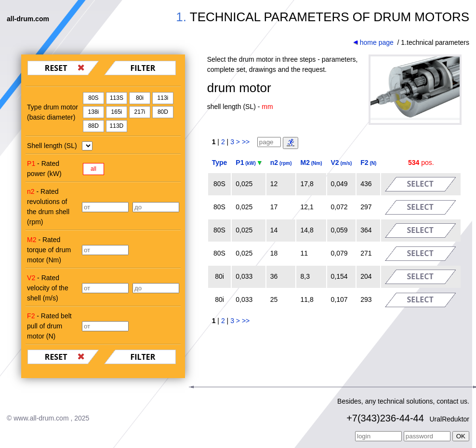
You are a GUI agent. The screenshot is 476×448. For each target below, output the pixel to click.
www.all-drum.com (41, 418)
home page (373, 42)
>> (246, 142)
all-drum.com (28, 19)
